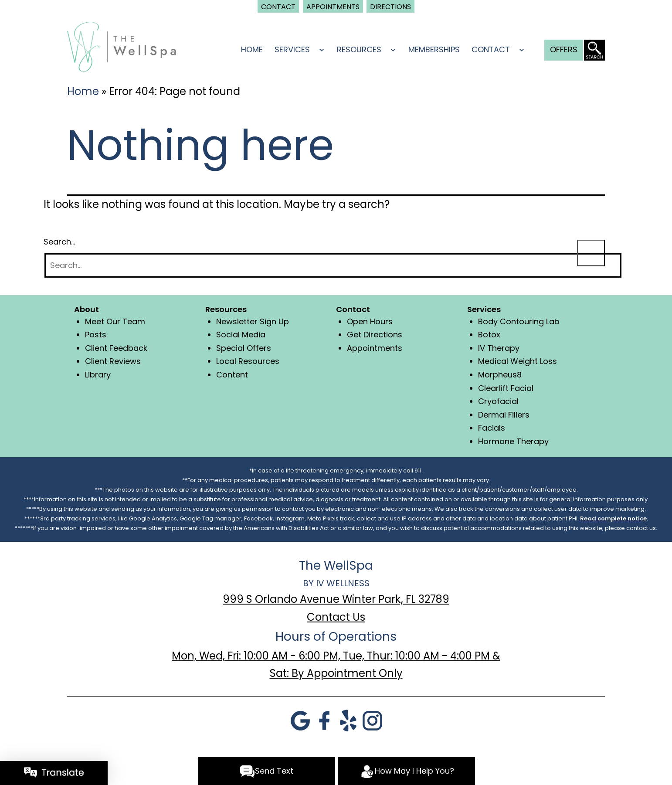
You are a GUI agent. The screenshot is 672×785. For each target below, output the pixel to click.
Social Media (241, 335)
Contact (491, 49)
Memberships (434, 49)
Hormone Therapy (513, 441)
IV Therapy (499, 348)
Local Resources (248, 361)
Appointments (375, 348)
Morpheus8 (500, 375)
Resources (359, 49)
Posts (96, 335)
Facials (492, 428)
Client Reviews (113, 361)
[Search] (333, 266)
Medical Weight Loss (518, 361)
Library (98, 375)
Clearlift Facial (506, 388)
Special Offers (244, 348)
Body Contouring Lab (519, 321)
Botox (489, 335)
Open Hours (370, 321)
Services (292, 49)
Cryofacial (498, 401)
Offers (564, 49)
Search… (59, 242)
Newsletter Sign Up (253, 321)
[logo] (122, 46)
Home (252, 49)
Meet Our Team (115, 321)
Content (232, 375)
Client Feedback (116, 348)
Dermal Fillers (504, 415)
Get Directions (375, 335)
